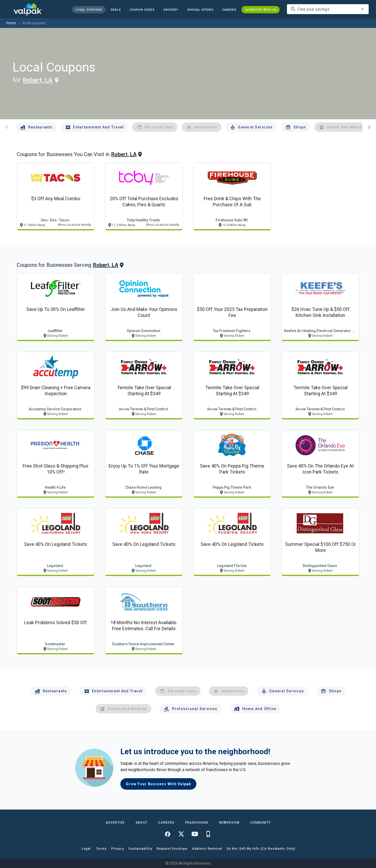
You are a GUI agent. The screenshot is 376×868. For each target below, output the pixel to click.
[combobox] (328, 9)
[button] (200, 10)
